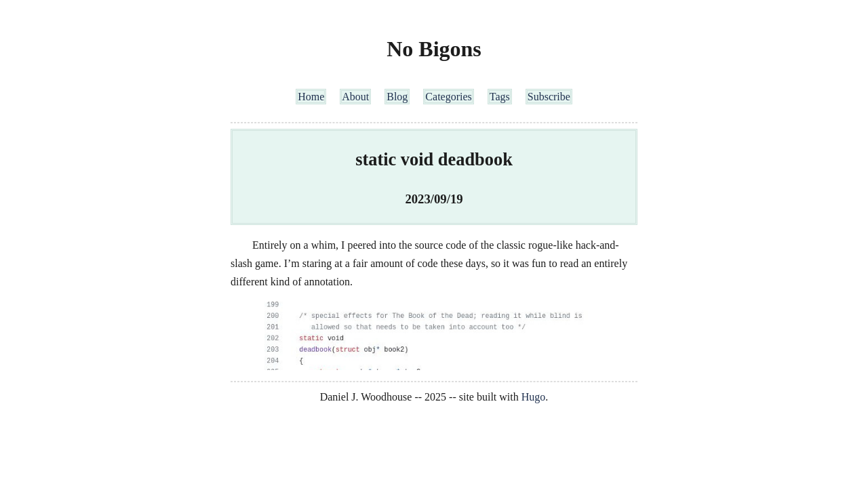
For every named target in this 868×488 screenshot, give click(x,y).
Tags (500, 97)
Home (311, 97)
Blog (397, 97)
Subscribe (549, 97)
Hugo (534, 397)
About (355, 97)
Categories (448, 97)
